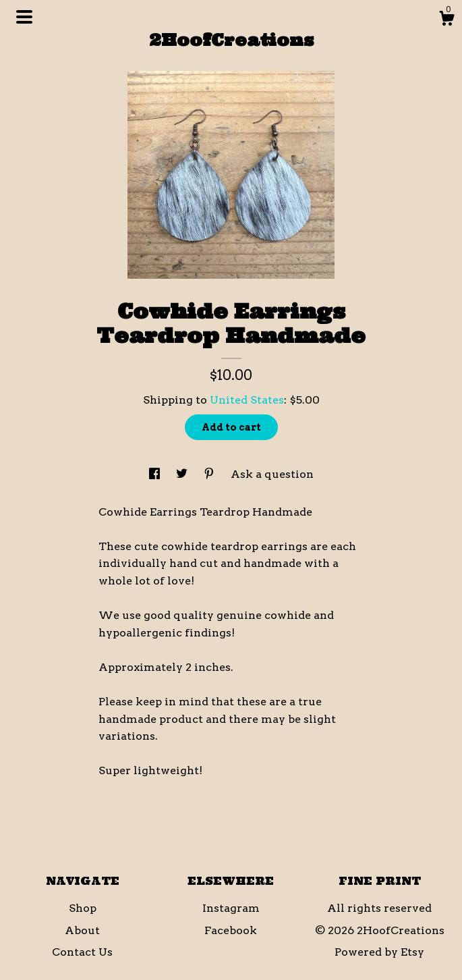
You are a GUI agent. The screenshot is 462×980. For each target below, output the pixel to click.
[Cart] (446, 20)
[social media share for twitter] (183, 474)
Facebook (231, 930)
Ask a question (272, 474)
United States (247, 400)
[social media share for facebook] (156, 474)
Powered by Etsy (379, 952)
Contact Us (82, 952)
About (82, 930)
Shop (83, 908)
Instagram (231, 908)
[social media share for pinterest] (210, 474)
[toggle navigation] (24, 17)
